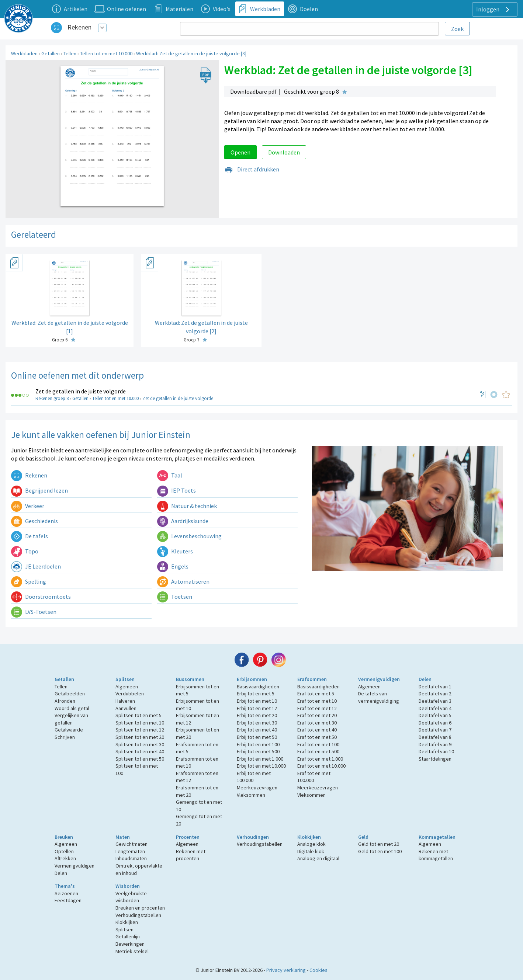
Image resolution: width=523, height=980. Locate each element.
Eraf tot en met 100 (318, 744)
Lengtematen (130, 851)
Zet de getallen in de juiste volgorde (81, 391)
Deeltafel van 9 (435, 744)
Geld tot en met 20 (379, 844)
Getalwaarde (69, 730)
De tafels (30, 536)
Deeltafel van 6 (435, 723)
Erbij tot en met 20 (257, 715)
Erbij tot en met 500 (258, 751)
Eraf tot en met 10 (317, 701)
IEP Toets (176, 490)
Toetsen (175, 597)
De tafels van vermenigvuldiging (379, 697)
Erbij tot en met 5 (256, 694)
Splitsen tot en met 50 (140, 759)
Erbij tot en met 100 (258, 744)
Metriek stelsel (132, 951)
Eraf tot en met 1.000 (320, 759)
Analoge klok (311, 844)
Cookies (318, 970)
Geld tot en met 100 (380, 851)
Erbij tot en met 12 (257, 708)
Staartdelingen (435, 759)
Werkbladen (24, 53)
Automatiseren (183, 581)
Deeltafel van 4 (435, 708)
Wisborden (128, 886)
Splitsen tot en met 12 (140, 730)
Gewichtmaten (131, 844)
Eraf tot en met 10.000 (321, 766)
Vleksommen (251, 795)
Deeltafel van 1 (435, 687)
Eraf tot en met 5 (316, 694)
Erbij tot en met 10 (257, 701)
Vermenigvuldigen (379, 679)
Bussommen (190, 679)
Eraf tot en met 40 (317, 730)
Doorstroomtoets (41, 597)
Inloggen (494, 10)
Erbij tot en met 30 (257, 723)
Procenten (188, 837)
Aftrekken (65, 858)
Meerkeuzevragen (257, 788)
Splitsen (125, 679)
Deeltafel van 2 (435, 694)
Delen (425, 679)
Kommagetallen (437, 837)
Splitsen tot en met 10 (140, 723)
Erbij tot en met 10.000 (261, 766)
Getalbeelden (70, 694)
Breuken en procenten (140, 908)
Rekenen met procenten (191, 855)
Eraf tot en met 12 (317, 708)
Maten (123, 837)
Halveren (125, 701)
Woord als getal (72, 708)
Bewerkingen (130, 944)
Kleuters (175, 551)
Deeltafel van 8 (435, 737)
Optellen (64, 851)
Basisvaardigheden (258, 687)
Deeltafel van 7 (435, 730)
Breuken (64, 837)
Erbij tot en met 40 (257, 730)
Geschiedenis (34, 521)
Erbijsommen (252, 679)
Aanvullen (126, 708)
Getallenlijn (128, 936)
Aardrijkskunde (183, 521)
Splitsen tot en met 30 (140, 744)
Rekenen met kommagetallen (436, 855)
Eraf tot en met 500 (318, 751)
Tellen (70, 53)
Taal (170, 475)
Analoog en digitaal (318, 858)
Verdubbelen (130, 694)
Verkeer (28, 506)
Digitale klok (311, 851)
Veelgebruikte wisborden (131, 897)
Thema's (65, 886)
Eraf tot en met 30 (317, 723)
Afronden (65, 701)
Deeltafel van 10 (436, 751)
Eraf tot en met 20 (317, 715)
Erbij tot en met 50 (257, 737)
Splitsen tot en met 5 (138, 715)
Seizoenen (66, 893)
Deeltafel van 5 (435, 715)
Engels (173, 566)
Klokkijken (309, 837)
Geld (363, 837)
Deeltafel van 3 (435, 701)
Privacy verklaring (286, 970)
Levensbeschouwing (189, 536)
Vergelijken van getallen (71, 719)
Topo (25, 551)
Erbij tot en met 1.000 (260, 759)
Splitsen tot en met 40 (140, 751)
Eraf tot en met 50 (317, 737)
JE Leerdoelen (36, 566)
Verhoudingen (253, 837)
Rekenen (79, 27)
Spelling (29, 581)
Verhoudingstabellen (260, 844)
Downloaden (284, 152)
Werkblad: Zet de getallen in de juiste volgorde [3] (191, 53)
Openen (240, 152)
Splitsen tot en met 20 (140, 737)
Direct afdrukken (252, 169)
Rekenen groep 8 (52, 398)
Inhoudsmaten (131, 858)
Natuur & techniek (187, 506)
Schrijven (65, 737)
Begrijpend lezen (39, 490)
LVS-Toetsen (34, 612)
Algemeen (127, 687)
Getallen (51, 53)
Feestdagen (68, 900)
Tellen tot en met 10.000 (106, 53)
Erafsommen (312, 679)
